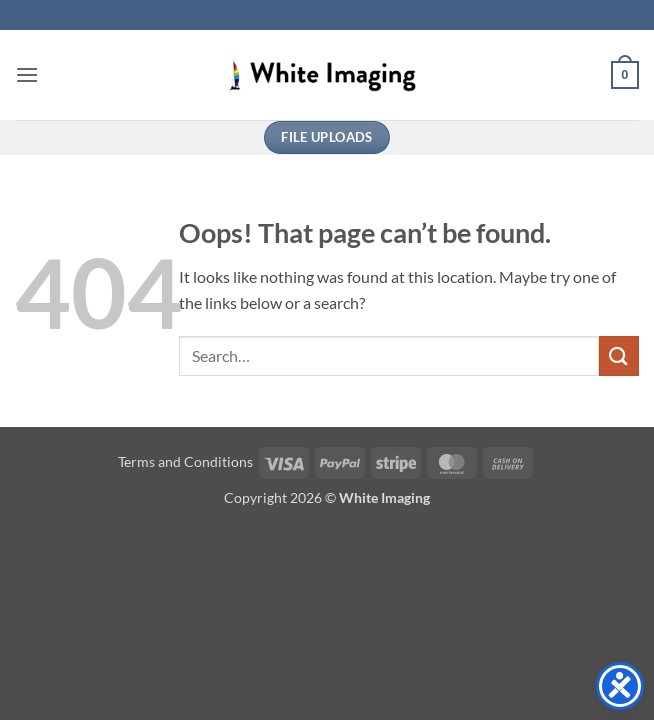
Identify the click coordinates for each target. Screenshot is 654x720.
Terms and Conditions (185, 461)
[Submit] (619, 355)
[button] (27, 74)
